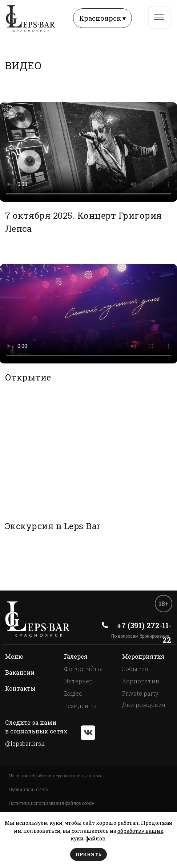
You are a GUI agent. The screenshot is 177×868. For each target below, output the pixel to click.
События (135, 669)
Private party (140, 693)
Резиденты (80, 706)
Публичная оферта (29, 789)
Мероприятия (143, 656)
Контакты (20, 688)
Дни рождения (144, 705)
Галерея (76, 656)
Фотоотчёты (83, 669)
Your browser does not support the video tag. (88, 152)
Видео (73, 693)
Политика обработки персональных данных (55, 776)
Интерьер (78, 681)
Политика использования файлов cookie (51, 803)
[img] (159, 17)
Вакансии (20, 672)
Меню (14, 656)
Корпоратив (141, 681)
